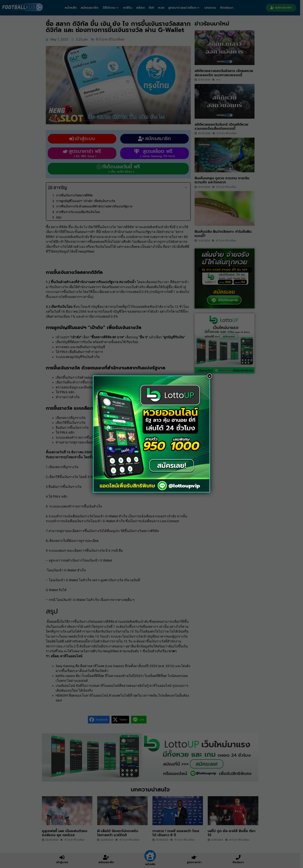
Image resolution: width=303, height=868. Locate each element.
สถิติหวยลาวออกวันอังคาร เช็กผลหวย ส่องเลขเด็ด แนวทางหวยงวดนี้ (225, 75)
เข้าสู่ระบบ (63, 862)
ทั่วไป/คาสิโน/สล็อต (111, 42)
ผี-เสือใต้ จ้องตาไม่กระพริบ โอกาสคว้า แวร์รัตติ (119, 835)
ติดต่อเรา (228, 8)
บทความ (212, 8)
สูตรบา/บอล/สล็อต (185, 8)
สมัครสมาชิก (91, 8)
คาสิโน (129, 8)
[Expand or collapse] (187, 190)
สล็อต (142, 8)
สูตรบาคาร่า (196, 862)
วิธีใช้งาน (112, 8)
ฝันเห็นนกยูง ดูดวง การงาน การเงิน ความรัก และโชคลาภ (223, 183)
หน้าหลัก (72, 8)
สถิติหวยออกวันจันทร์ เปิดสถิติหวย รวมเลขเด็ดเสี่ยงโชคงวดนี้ (223, 129)
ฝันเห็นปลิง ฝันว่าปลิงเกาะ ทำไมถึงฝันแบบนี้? (224, 236)
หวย (163, 8)
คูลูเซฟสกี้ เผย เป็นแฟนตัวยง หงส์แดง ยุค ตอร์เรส (66, 835)
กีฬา (153, 8)
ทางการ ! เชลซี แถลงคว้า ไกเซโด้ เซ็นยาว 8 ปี (177, 835)
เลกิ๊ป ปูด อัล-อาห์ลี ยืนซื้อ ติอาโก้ (233, 835)
